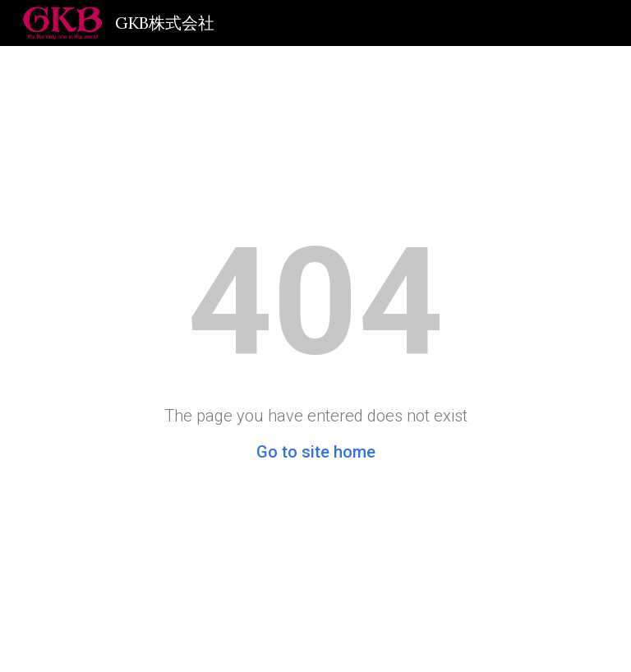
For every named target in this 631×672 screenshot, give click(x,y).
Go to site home (316, 452)
